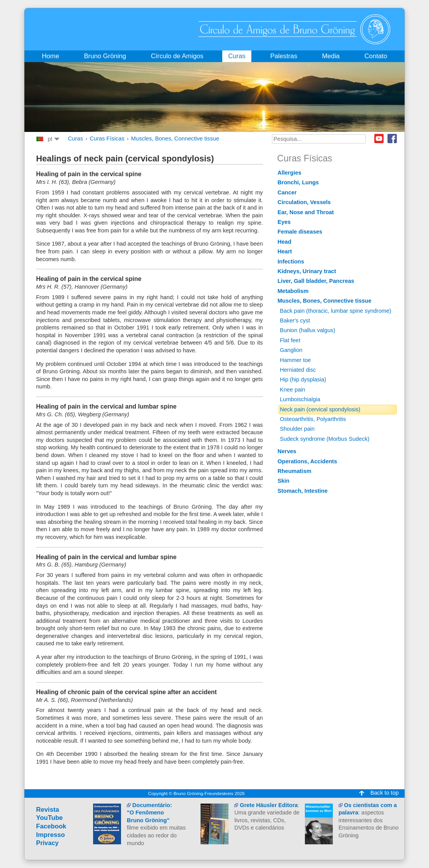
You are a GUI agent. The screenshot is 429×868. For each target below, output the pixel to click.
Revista (48, 810)
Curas (75, 139)
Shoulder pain (298, 429)
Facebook (392, 139)
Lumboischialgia (300, 399)
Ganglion (291, 350)
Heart (285, 251)
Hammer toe (296, 360)
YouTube (49, 818)
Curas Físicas (107, 139)
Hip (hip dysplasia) (303, 379)
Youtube (379, 139)
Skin (284, 481)
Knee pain (293, 390)
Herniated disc (298, 370)
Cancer (287, 192)
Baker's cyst (295, 321)
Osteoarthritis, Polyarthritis (313, 419)
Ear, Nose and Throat (306, 212)
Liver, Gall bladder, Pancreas (316, 281)
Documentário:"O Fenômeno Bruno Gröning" (149, 813)
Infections (291, 262)
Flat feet (290, 340)
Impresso (50, 835)
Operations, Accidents (308, 461)
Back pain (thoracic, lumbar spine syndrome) (336, 311)
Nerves (287, 451)
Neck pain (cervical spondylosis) (320, 409)
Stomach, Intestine (303, 491)
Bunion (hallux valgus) (308, 330)
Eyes (284, 222)
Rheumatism (295, 471)
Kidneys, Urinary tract (307, 271)
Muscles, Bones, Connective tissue (175, 139)
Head (285, 242)
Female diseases (300, 232)
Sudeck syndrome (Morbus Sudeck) (325, 439)
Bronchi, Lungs (298, 182)
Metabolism (293, 291)
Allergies (290, 173)
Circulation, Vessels (304, 202)
